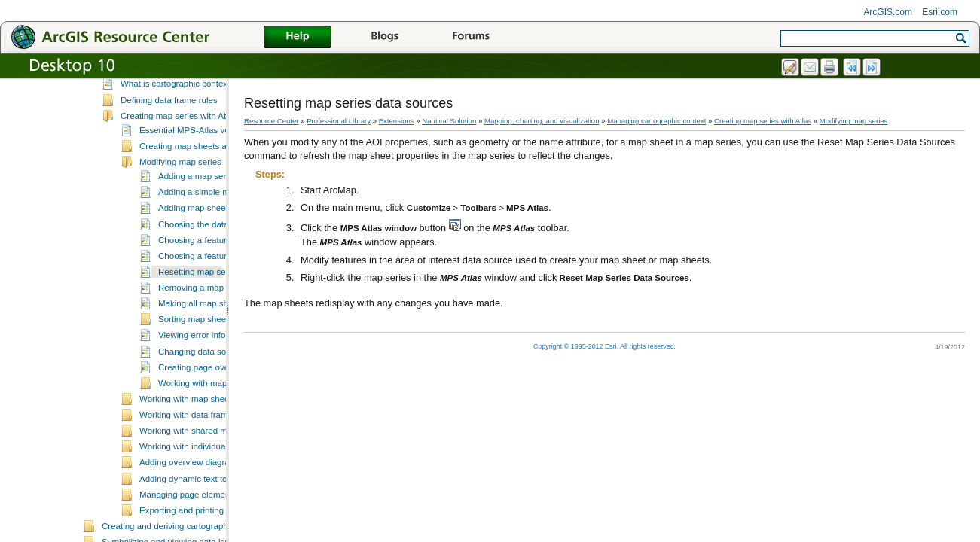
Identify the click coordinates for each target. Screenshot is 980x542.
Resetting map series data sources (225, 315)
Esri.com (940, 12)
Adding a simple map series (211, 236)
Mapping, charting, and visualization (542, 121)
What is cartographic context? (178, 127)
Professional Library (339, 121)
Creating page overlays (203, 411)
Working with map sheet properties (206, 443)
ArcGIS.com (888, 12)
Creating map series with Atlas (179, 160)
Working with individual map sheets (207, 490)
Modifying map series (180, 206)
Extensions (397, 121)
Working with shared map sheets (202, 474)
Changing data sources (203, 395)
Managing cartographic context (161, 113)
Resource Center (272, 121)
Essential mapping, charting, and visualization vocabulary (212, 97)
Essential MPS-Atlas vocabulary (201, 174)
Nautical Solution (449, 121)
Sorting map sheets (195, 363)
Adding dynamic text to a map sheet (208, 522)
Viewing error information (206, 379)
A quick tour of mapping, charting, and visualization (199, 81)
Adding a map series (198, 220)
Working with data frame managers (206, 458)
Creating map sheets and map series (210, 190)
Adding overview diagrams (190, 506)
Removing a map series (204, 331)
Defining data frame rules (169, 144)
